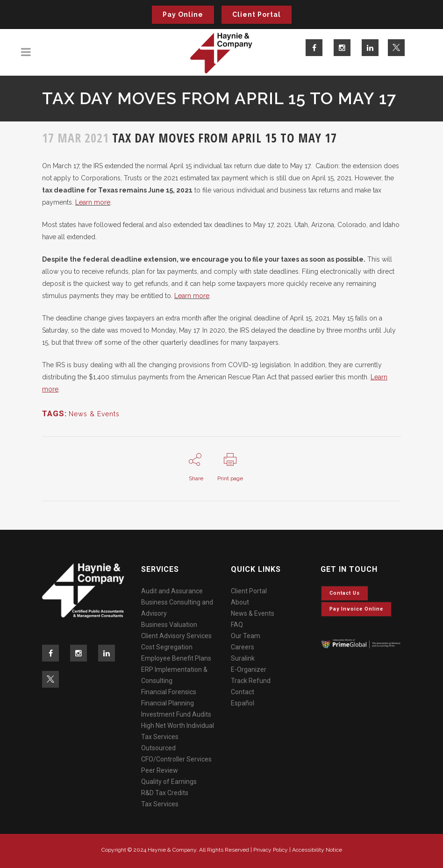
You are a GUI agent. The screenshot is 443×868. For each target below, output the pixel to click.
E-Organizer (249, 669)
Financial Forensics (169, 692)
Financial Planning (168, 703)
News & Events (94, 414)
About (240, 602)
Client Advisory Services (176, 636)
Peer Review (160, 770)
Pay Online (183, 14)
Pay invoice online (356, 609)
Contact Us (345, 593)
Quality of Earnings (169, 782)
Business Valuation (169, 625)
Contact (243, 692)
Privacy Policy (271, 850)
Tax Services (160, 804)
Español (243, 703)
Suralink (243, 658)
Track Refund (251, 681)
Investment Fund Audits (176, 714)
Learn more (93, 202)
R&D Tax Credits (165, 793)
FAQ (237, 625)
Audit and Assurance (172, 591)
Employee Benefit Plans (176, 658)
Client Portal (257, 14)
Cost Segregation (167, 647)
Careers (243, 647)
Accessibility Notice (317, 850)
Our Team (246, 636)
